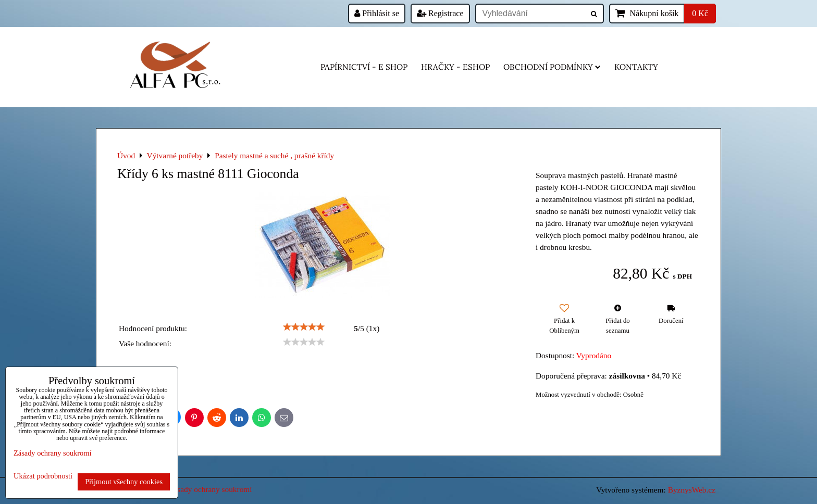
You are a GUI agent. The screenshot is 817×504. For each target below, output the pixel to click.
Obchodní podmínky (552, 67)
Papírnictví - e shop (364, 67)
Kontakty (636, 67)
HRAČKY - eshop (455, 67)
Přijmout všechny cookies (124, 482)
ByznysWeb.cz (692, 490)
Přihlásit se (377, 13)
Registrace (440, 13)
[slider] (304, 327)
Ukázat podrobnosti (43, 476)
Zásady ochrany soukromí (211, 489)
